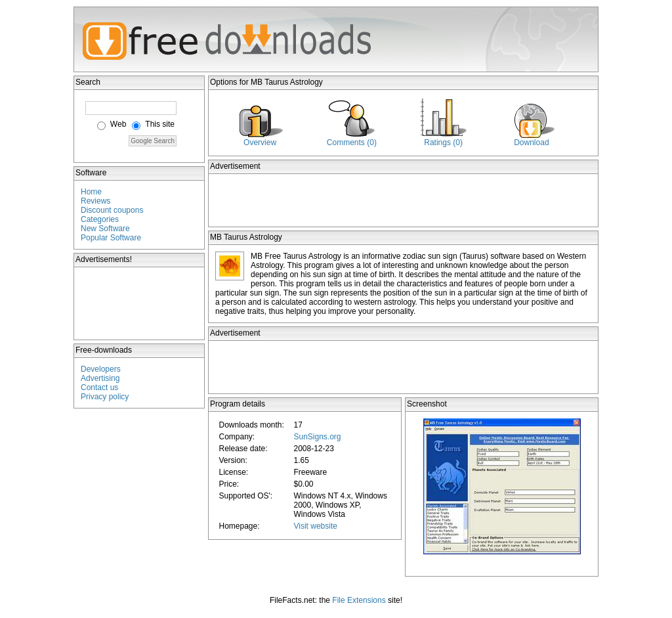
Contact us (99, 387)
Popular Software (111, 238)
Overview (260, 143)
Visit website (315, 526)
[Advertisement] (140, 303)
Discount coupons (112, 210)
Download (531, 143)
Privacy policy (105, 397)
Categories (100, 219)
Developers (101, 369)
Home (91, 192)
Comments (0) (352, 143)
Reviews (95, 201)
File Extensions (359, 600)
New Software (105, 229)
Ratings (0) (443, 143)
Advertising (100, 378)
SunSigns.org (317, 437)
